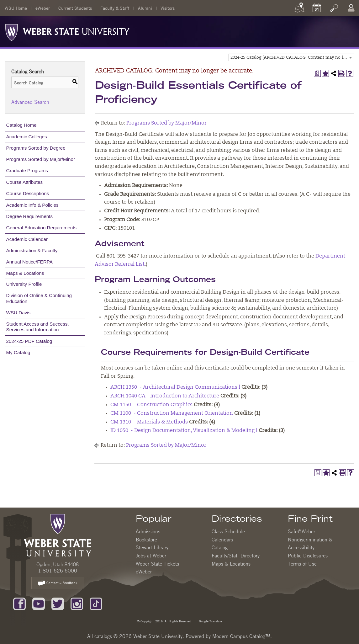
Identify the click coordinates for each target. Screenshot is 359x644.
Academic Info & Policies (32, 205)
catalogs (103, 636)
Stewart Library (152, 547)
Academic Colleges (27, 137)
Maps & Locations (25, 273)
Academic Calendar (27, 239)
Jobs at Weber (151, 556)
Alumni (145, 8)
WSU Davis (18, 313)
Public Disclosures (308, 556)
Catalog (220, 547)
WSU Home (16, 8)
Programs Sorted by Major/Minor (41, 159)
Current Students (75, 8)
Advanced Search (30, 102)
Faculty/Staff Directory (236, 556)
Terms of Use (302, 564)
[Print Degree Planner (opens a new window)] (317, 73)
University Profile (24, 284)
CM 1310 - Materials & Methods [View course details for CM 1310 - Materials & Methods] (149, 422)
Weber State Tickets (157, 564)
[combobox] (291, 57)
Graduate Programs (27, 170)
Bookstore (146, 540)
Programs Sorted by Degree (36, 148)
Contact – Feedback (58, 583)
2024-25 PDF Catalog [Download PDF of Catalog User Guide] (29, 341)
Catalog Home (21, 125)
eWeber (43, 8)
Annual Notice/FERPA (29, 262)
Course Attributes (25, 182)
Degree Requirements (30, 216)
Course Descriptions (28, 193)
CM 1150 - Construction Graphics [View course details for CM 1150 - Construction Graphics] (151, 405)
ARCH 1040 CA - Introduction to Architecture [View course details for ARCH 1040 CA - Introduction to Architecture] (165, 396)
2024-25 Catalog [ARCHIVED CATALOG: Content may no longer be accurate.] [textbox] (292, 58)
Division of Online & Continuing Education (39, 298)
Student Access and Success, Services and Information (38, 327)
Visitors (168, 8)
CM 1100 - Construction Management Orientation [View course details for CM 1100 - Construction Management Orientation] (172, 413)
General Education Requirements (42, 228)
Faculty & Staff (115, 8)
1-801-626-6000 (58, 571)
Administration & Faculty (32, 250)
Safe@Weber (301, 531)
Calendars (222, 540)
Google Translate (210, 621)
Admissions (148, 531)
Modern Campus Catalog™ (241, 636)
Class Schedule (228, 531)
